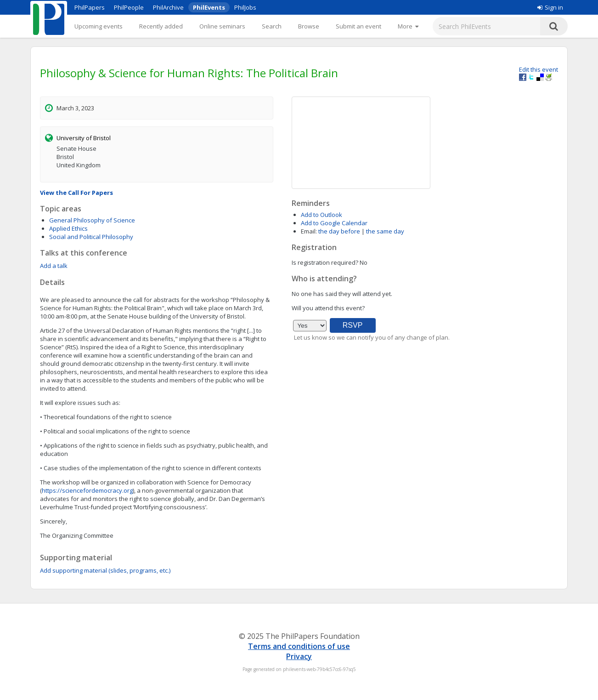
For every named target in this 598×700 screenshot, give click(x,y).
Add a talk (54, 266)
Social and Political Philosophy (91, 237)
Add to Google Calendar (334, 223)
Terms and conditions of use (299, 646)
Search (272, 26)
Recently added (161, 26)
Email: (309, 231)
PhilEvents (209, 7)
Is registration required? (325, 262)
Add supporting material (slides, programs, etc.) (105, 570)
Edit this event (539, 69)
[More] (408, 26)
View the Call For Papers (76, 193)
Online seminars (222, 26)
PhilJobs (245, 7)
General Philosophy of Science (92, 220)
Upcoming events (99, 26)
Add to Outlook (322, 215)
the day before (339, 231)
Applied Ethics (68, 228)
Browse (309, 26)
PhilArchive (168, 7)
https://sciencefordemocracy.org (87, 490)
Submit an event (358, 26)
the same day (385, 231)
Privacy (299, 656)
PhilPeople (129, 7)
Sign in (550, 7)
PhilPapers (90, 7)
